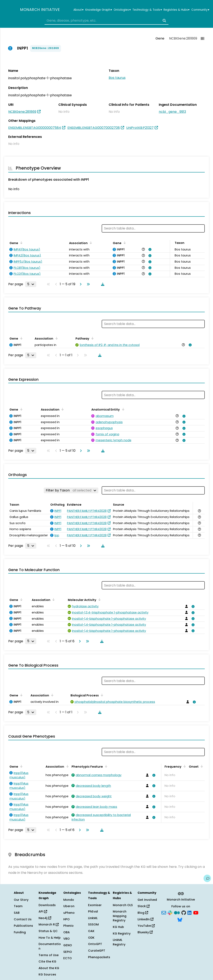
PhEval (93, 911)
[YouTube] (196, 912)
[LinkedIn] (189, 912)
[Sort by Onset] (201, 766)
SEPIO (68, 952)
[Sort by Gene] (21, 243)
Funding (20, 932)
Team (18, 906)
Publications (23, 926)
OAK (91, 931)
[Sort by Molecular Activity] (99, 599)
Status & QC (48, 931)
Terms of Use (49, 955)
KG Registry (122, 933)
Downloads (47, 905)
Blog (143, 913)
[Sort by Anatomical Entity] (122, 409)
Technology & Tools (147, 10)
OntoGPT (95, 944)
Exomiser (95, 905)
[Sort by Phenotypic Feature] (105, 766)
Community (200, 10)
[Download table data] (102, 284)
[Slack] (170, 912)
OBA (66, 932)
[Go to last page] (87, 284)
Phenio (68, 926)
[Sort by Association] (90, 243)
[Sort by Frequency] (184, 766)
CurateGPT (97, 951)
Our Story (21, 900)
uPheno (69, 913)
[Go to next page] (80, 284)
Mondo (69, 900)
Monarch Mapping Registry (120, 916)
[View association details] (149, 249)
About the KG (49, 968)
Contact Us (23, 919)
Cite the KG (47, 961)
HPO (66, 919)
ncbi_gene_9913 (172, 112)
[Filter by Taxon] (71, 490)
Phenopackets (99, 957)
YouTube (146, 926)
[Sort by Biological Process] (101, 695)
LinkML (93, 918)
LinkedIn (145, 919)
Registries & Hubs (177, 10)
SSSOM (93, 924)
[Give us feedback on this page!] (207, 878)
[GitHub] (184, 912)
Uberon (69, 906)
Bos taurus (117, 78)
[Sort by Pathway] (92, 338)
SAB (17, 913)
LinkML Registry (119, 942)
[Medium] (177, 912)
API (43, 911)
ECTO (68, 958)
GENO (68, 945)
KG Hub (118, 927)
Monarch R (49, 924)
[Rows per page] (31, 284)
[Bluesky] (180, 919)
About (78, 10)
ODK (91, 938)
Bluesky (145, 932)
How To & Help (50, 938)
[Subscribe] (164, 912)
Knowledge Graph (99, 10)
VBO (66, 939)
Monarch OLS (123, 905)
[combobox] (107, 21)
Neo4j (45, 918)
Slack (144, 906)
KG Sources (47, 974)
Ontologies (122, 10)
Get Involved (147, 900)
